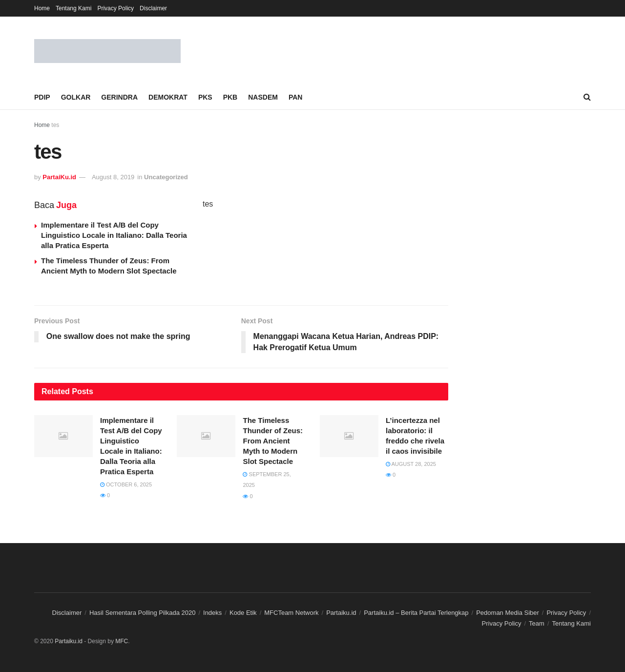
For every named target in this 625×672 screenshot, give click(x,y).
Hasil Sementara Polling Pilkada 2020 (143, 613)
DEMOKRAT (168, 97)
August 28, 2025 (411, 464)
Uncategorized (166, 177)
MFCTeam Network (291, 613)
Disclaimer (153, 8)
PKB (230, 97)
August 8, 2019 (113, 177)
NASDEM (263, 97)
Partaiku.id (341, 613)
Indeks (212, 613)
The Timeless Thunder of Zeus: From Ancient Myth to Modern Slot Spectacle (273, 441)
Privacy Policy (115, 8)
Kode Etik (243, 613)
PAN (296, 97)
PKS (205, 97)
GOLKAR (76, 97)
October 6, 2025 (126, 484)
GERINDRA (119, 97)
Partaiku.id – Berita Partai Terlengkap (416, 613)
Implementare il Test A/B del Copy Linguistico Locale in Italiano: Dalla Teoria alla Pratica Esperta (114, 235)
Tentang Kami (73, 8)
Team (537, 624)
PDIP (42, 97)
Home (42, 8)
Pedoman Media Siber (508, 613)
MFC (122, 641)
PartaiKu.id (59, 177)
